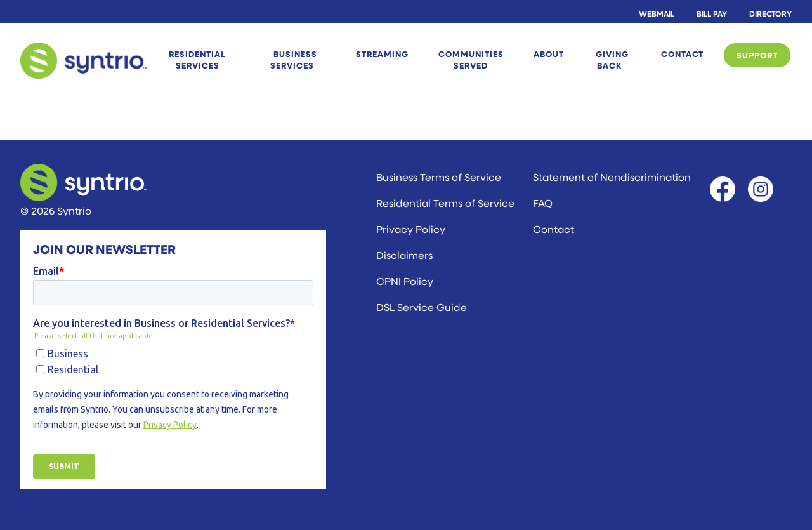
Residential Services (197, 60)
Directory (770, 13)
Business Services (294, 60)
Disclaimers (404, 255)
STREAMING (382, 54)
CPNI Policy (405, 281)
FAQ (543, 203)
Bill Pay (712, 13)
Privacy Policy (411, 229)
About (549, 54)
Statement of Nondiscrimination (612, 177)
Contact (682, 54)
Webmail (657, 13)
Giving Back (612, 60)
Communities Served (471, 60)
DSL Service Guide (422, 307)
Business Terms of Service (439, 177)
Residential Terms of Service (445, 203)
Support (757, 55)
